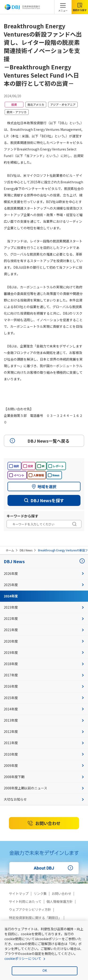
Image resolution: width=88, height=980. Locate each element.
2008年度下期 (44, 777)
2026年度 (44, 573)
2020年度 (44, 641)
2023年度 (44, 607)
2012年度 (44, 731)
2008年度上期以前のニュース (44, 788)
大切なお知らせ (44, 799)
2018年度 (44, 664)
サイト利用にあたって (25, 901)
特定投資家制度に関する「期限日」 (35, 918)
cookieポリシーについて (23, 958)
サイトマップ (19, 893)
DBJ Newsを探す (44, 500)
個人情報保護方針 (60, 901)
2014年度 (44, 709)
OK (45, 970)
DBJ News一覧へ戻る (39, 441)
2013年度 (44, 720)
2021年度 (44, 630)
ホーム (10, 550)
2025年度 (44, 585)
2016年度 (44, 686)
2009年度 (44, 765)
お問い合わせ (44, 823)
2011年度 (44, 743)
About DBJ (54, 868)
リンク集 (40, 893)
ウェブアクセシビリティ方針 (30, 909)
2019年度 (44, 652)
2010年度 (44, 754)
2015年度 (44, 698)
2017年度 (44, 675)
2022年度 (44, 618)
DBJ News (26, 550)
